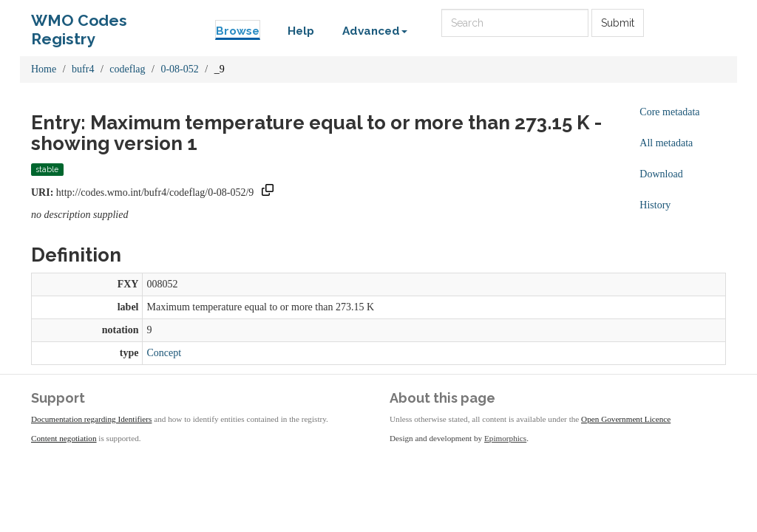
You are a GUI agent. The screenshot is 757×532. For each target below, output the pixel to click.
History (655, 205)
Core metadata (669, 112)
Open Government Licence (626, 419)
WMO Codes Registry (79, 24)
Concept (164, 353)
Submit (618, 23)
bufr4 (83, 69)
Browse (238, 31)
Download (661, 174)
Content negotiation (64, 438)
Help (301, 31)
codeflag (127, 69)
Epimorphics (505, 438)
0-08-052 (179, 69)
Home (44, 69)
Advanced (375, 31)
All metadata (666, 143)
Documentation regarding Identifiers (91, 419)
